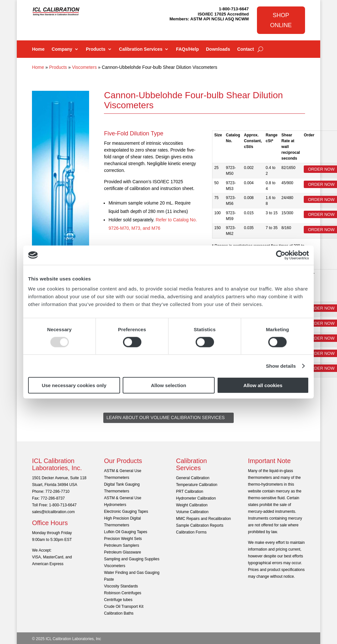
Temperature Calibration (197, 485)
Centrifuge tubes (118, 600)
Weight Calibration (192, 505)
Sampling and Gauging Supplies (132, 559)
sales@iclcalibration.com (53, 512)
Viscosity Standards (121, 586)
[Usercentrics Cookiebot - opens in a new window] (281, 255)
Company (62, 49)
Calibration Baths (119, 613)
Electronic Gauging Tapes (126, 512)
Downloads (218, 49)
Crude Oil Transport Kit (124, 607)
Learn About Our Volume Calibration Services (166, 417)
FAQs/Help (187, 49)
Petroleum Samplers (122, 545)
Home (38, 49)
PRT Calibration (189, 491)
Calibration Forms (191, 532)
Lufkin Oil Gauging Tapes (126, 532)
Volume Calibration (192, 512)
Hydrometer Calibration (196, 498)
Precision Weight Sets (123, 539)
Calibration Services (141, 49)
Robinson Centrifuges (123, 593)
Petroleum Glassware (123, 552)
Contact (246, 49)
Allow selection (168, 385)
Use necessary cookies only (74, 385)
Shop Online (281, 20)
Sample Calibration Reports (200, 525)
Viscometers (84, 67)
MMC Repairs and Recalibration (203, 519)
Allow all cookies (263, 385)
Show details (281, 366)
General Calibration (193, 478)
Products (96, 49)
